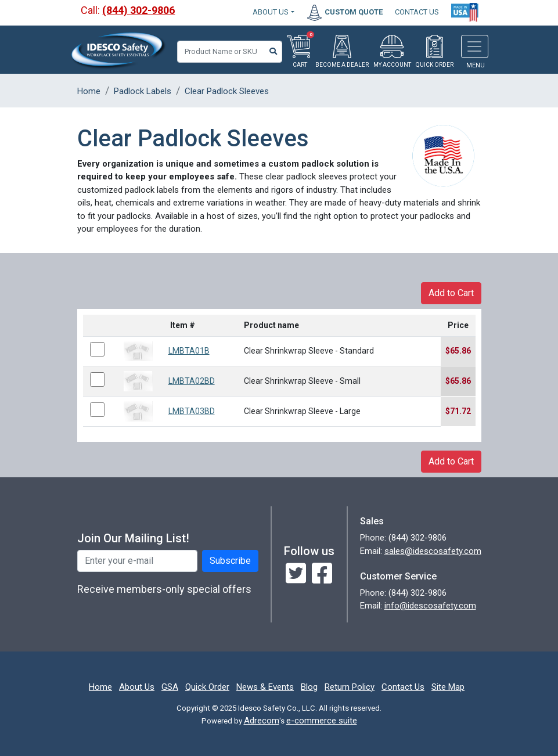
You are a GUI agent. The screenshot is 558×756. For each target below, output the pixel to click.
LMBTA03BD (192, 411)
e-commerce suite (322, 721)
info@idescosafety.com (430, 606)
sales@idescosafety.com (433, 551)
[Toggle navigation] (475, 46)
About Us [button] (271, 12)
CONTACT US (417, 12)
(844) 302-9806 (138, 10)
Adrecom (262, 721)
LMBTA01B (189, 351)
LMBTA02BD (192, 381)
